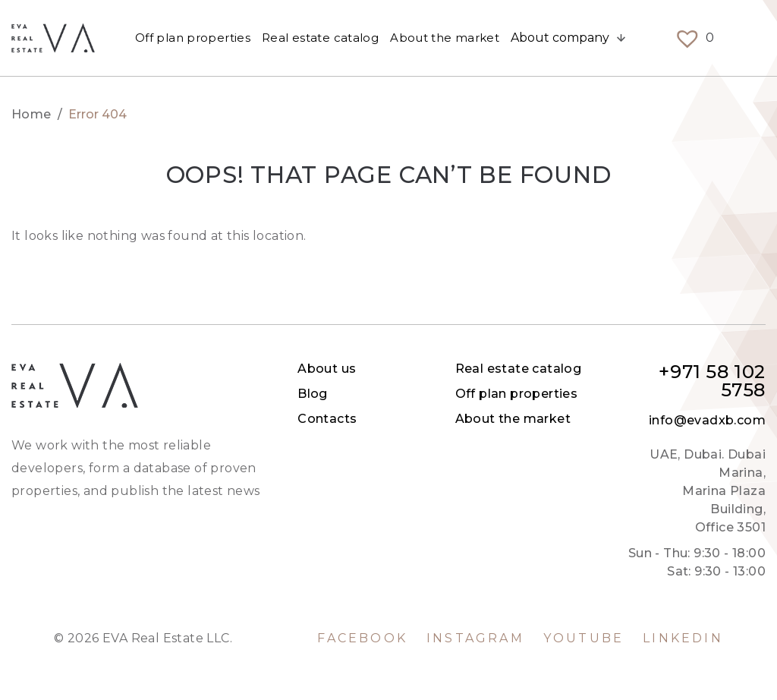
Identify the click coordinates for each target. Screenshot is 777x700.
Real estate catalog (320, 38)
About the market (445, 38)
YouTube (584, 639)
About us (327, 369)
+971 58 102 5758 (712, 381)
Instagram (475, 639)
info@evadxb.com (707, 421)
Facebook (362, 639)
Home (31, 115)
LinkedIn (683, 639)
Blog (313, 394)
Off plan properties (193, 38)
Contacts (327, 419)
